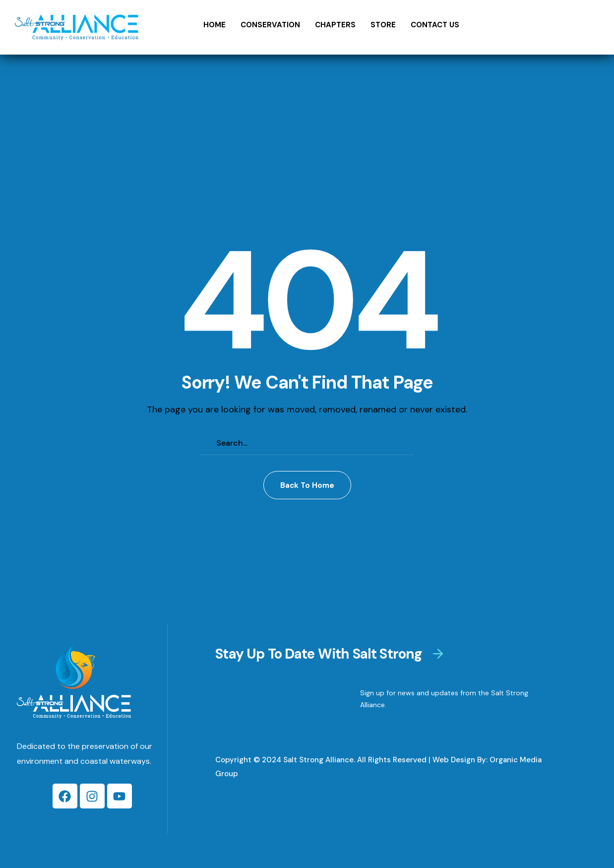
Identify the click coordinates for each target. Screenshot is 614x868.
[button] (307, 485)
